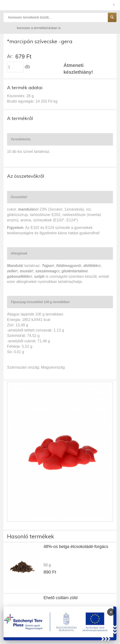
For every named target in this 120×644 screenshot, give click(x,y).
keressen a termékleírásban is (34, 28)
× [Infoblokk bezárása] (111, 612)
